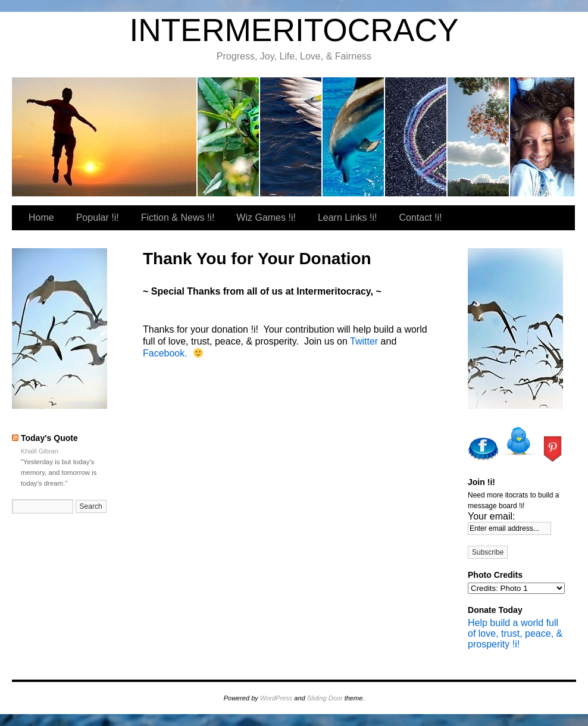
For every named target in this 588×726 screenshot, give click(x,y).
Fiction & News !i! (291, 137)
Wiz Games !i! (354, 137)
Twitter (364, 341)
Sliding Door (325, 698)
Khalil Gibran (40, 451)
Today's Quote (49, 438)
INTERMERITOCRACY (294, 30)
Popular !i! (229, 137)
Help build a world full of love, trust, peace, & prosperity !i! (515, 633)
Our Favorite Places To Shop (542, 137)
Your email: (491, 516)
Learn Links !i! (416, 137)
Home (41, 218)
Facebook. (168, 353)
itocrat (105, 137)
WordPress (276, 698)
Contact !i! (479, 137)
